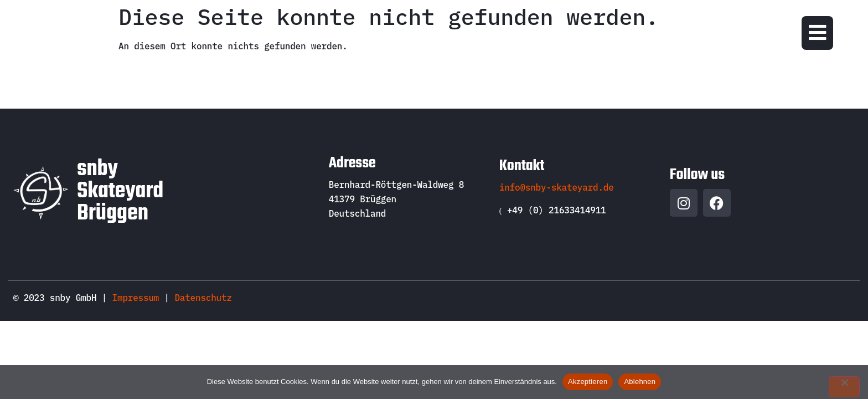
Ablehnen (640, 382)
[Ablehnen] (844, 387)
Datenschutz (203, 298)
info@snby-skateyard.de (557, 187)
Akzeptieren (588, 382)
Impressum (136, 298)
